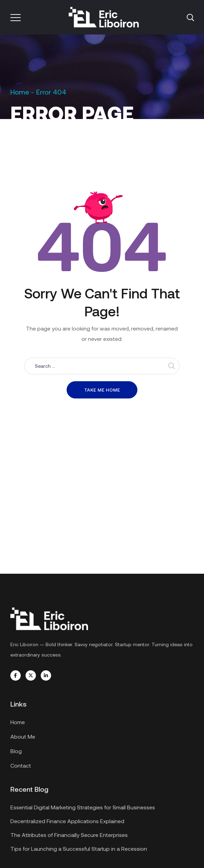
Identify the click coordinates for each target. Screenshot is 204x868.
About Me (23, 736)
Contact (21, 765)
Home (20, 92)
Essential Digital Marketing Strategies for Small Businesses (83, 807)
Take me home (102, 390)
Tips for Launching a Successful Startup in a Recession (79, 849)
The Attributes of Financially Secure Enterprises (69, 835)
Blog (16, 751)
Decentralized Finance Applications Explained (67, 821)
